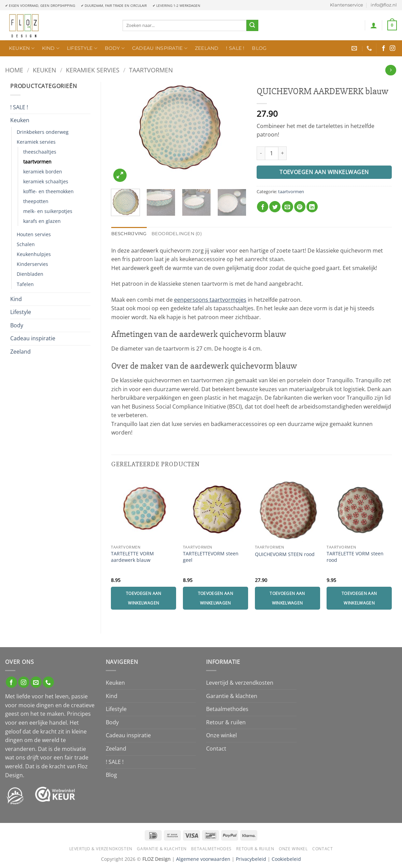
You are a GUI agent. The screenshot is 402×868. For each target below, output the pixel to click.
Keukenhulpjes (34, 254)
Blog (259, 48)
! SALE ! (235, 48)
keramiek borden (43, 172)
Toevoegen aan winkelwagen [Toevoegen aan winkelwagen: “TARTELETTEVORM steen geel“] (216, 598)
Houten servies (34, 234)
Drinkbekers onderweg (43, 132)
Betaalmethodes (227, 709)
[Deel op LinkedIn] (312, 207)
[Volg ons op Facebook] (384, 48)
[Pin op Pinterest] (300, 207)
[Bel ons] (48, 682)
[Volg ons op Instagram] (392, 48)
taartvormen (151, 70)
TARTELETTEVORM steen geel (211, 557)
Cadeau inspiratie (160, 48)
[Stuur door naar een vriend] (288, 207)
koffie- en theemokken (48, 191)
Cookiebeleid (286, 859)
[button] (374, 25)
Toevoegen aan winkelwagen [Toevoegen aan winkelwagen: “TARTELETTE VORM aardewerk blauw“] (144, 598)
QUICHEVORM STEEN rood (285, 554)
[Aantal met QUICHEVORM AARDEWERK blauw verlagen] (261, 153)
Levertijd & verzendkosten (240, 683)
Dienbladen (30, 274)
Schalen (26, 244)
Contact (216, 749)
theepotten (36, 201)
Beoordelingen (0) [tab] (177, 234)
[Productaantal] (272, 153)
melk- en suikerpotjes (48, 211)
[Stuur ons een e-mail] (36, 682)
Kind (51, 48)
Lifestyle (82, 48)
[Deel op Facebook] (263, 207)
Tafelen (25, 284)
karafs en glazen (42, 221)
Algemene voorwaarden (203, 859)
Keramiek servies (93, 70)
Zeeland (207, 48)
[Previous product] (391, 70)
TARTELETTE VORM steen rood (355, 557)
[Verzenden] (252, 26)
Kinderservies (32, 264)
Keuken (22, 48)
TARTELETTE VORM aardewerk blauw (132, 557)
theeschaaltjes (40, 152)
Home (14, 70)
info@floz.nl (384, 5)
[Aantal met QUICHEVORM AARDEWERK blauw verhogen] (283, 153)
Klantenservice (347, 5)
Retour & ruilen (226, 722)
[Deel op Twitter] (275, 207)
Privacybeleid (251, 859)
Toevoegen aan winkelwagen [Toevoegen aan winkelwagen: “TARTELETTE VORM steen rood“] (359, 598)
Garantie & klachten (232, 696)
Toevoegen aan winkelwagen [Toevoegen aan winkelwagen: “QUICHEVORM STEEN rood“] (287, 598)
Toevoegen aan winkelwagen (324, 172)
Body (115, 48)
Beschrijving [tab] (129, 234)
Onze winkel (221, 735)
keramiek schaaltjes (46, 181)
